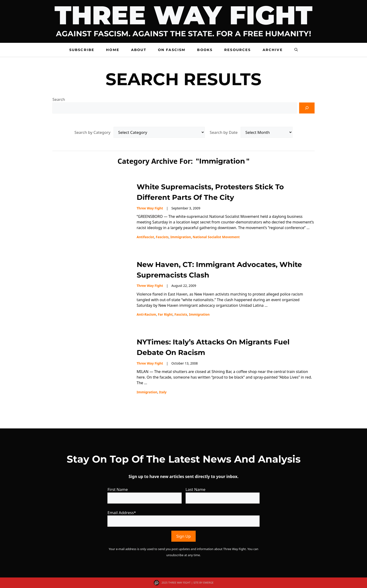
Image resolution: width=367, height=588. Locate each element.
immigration (181, 237)
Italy (163, 392)
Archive (273, 50)
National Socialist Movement (216, 237)
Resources (237, 50)
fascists (162, 237)
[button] (296, 50)
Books (205, 50)
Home (113, 50)
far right (165, 314)
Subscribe (82, 50)
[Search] (307, 108)
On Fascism (172, 50)
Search (59, 99)
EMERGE (208, 583)
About (139, 50)
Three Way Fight (150, 208)
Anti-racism (146, 314)
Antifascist (145, 237)
